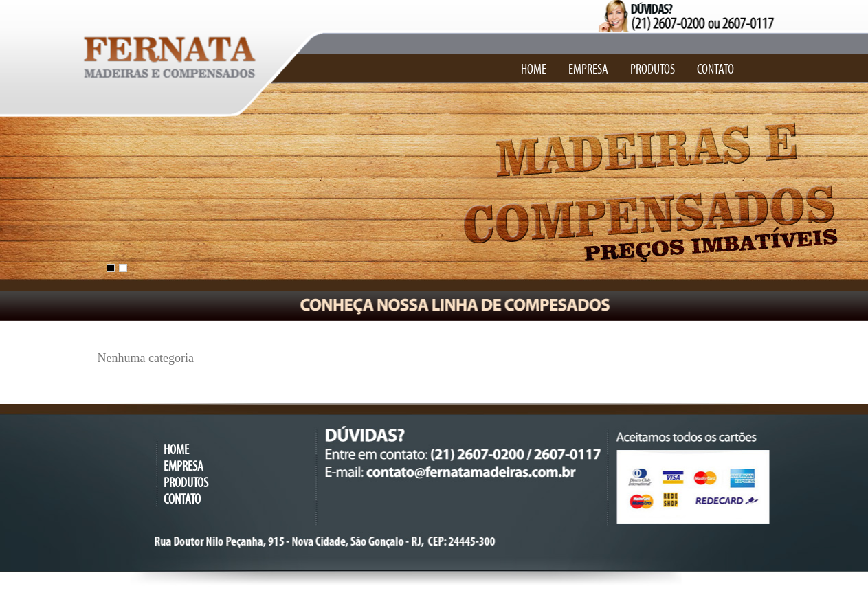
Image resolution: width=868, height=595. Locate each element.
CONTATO (715, 69)
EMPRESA (588, 69)
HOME (534, 69)
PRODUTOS (653, 69)
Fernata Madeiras (163, 48)
